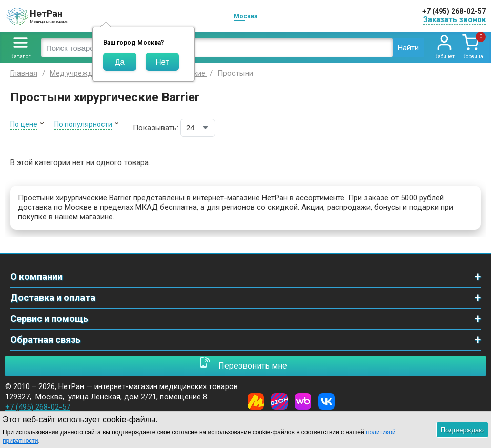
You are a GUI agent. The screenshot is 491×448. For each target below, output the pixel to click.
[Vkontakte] (326, 401)
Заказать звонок (455, 19)
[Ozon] (279, 401)
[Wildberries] (303, 401)
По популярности (83, 124)
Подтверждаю (462, 430)
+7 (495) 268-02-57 (454, 11)
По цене (24, 124)
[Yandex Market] (256, 401)
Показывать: (156, 128)
